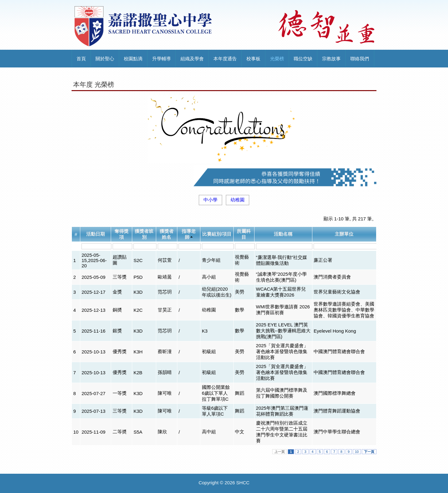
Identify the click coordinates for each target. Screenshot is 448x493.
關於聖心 (105, 59)
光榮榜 (277, 59)
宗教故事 (331, 59)
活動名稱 (283, 234)
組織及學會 (192, 59)
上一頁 (280, 452)
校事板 (253, 59)
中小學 (210, 200)
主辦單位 (344, 234)
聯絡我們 (360, 59)
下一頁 (369, 452)
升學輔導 (161, 59)
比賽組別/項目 (217, 234)
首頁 (81, 59)
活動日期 (96, 234)
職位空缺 (303, 59)
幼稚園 (238, 200)
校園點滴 (133, 59)
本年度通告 (225, 59)
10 (357, 452)
